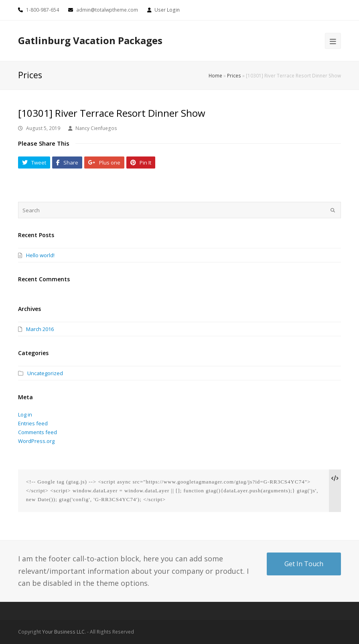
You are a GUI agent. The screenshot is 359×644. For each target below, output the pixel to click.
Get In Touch (304, 564)
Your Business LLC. (64, 632)
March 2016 (40, 329)
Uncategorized (45, 373)
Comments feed (38, 432)
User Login (167, 10)
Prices (234, 75)
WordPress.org (36, 441)
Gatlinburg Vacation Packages (90, 40)
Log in (25, 414)
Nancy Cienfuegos (96, 128)
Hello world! (40, 255)
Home (215, 75)
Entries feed (33, 423)
